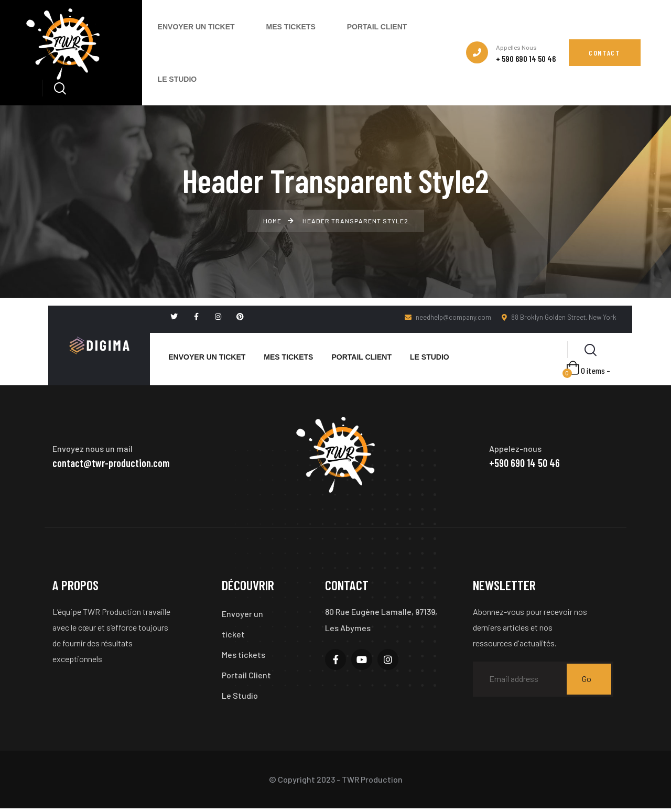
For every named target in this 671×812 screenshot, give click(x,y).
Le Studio (240, 699)
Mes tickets (243, 657)
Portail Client (246, 678)
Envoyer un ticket (242, 625)
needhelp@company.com (448, 317)
